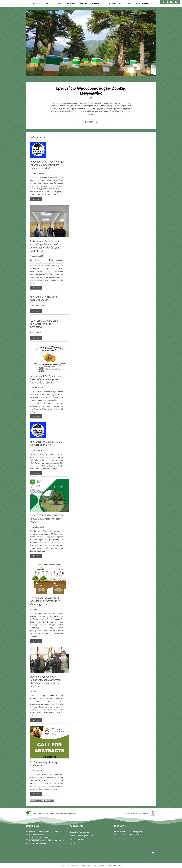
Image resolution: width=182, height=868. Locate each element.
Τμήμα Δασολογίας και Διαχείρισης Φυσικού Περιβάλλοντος (55, 814)
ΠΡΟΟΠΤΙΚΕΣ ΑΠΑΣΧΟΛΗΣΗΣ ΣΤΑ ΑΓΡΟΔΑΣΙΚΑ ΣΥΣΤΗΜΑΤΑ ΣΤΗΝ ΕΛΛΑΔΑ (46, 519)
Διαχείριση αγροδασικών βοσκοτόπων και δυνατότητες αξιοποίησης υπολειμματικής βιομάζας (45, 682)
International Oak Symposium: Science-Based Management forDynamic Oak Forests (46, 380)
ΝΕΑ (59, 3)
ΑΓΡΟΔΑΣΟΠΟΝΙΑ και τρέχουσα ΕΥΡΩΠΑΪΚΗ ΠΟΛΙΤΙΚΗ (46, 444)
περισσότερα (36, 200)
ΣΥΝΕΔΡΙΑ (71, 3)
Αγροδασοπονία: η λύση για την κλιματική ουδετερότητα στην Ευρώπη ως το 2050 (46, 165)
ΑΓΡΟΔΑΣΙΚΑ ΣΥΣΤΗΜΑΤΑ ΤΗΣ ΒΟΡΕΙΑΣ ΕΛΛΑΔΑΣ (45, 299)
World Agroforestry (76, 840)
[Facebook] (147, 853)
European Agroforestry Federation (81, 836)
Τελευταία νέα (33, 826)
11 (48, 801)
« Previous (34, 801)
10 (46, 801)
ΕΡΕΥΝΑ (84, 3)
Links (129, 3)
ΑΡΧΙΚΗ (36, 3)
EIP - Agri (73, 844)
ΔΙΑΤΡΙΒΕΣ (97, 3)
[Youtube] (153, 853)
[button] (29, 43)
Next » (51, 801)
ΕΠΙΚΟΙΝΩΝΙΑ (143, 3)
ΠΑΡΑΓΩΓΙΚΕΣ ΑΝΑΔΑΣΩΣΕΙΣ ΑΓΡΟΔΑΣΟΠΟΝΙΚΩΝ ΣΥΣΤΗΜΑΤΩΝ (44, 324)
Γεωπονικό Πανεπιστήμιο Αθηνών (137, 814)
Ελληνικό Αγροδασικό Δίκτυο (79, 833)
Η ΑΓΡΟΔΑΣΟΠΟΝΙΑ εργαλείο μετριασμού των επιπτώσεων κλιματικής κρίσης (45, 601)
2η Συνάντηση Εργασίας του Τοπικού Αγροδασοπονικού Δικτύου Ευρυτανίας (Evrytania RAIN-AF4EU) (46, 247)
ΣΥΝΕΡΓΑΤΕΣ (115, 3)
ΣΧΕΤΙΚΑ (49, 3)
